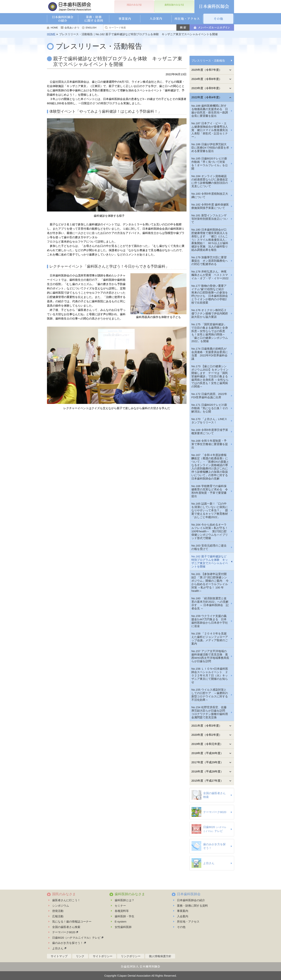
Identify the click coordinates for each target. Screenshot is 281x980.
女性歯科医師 (123, 927)
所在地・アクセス (188, 922)
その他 (181, 927)
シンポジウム (61, 906)
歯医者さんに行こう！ (66, 900)
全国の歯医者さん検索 (66, 927)
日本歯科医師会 (189, 894)
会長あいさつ (72, 28)
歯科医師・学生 (125, 916)
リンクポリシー (131, 956)
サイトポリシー (103, 956)
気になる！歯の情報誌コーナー (72, 922)
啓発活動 (58, 911)
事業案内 (183, 911)
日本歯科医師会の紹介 (191, 900)
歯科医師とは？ (125, 900)
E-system (121, 922)
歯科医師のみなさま (130, 894)
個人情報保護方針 (160, 956)
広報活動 (58, 916)
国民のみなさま (64, 894)
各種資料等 (122, 911)
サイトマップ (59, 956)
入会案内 (183, 916)
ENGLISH (91, 28)
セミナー (120, 906)
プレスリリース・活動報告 (208, 61)
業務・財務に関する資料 (192, 906)
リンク (80, 956)
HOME (54, 28)
